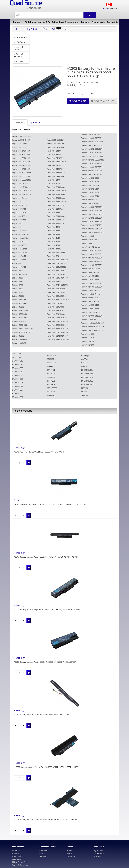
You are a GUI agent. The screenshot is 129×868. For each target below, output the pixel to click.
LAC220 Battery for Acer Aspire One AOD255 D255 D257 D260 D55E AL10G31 (47, 767)
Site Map (43, 856)
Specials (85, 22)
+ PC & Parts (19, 42)
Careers (15, 853)
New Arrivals (99, 22)
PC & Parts (30, 22)
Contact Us (112, 22)
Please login (19, 448)
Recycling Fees (18, 859)
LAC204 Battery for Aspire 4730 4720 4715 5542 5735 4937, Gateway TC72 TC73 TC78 (50, 504)
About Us (16, 851)
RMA (41, 853)
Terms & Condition (20, 865)
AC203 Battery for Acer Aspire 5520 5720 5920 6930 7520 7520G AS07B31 (45, 662)
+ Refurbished (20, 37)
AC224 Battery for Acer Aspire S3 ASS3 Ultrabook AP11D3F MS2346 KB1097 (46, 820)
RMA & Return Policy (20, 862)
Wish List (98, 856)
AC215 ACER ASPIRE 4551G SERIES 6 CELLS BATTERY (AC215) (39, 452)
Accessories (71, 22)
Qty (68, 93)
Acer (67, 29)
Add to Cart (78, 101)
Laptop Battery (52, 29)
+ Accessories (20, 61)
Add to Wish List (103, 101)
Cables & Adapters (58, 23)
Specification (36, 122)
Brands (17, 22)
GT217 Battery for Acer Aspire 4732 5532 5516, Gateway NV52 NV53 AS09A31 (47, 609)
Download (17, 856)
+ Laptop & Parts (19, 48)
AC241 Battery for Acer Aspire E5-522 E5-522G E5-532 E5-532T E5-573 (43, 714)
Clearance (71, 856)
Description (20, 122)
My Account (99, 851)
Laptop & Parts (44, 23)
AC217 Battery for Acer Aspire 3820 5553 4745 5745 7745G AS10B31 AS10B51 (47, 557)
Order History (100, 853)
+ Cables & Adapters (19, 55)
